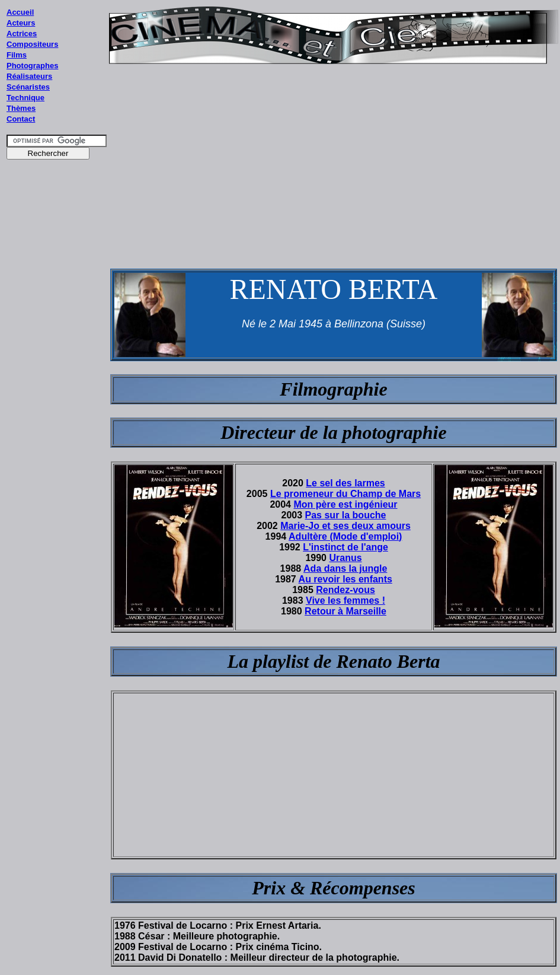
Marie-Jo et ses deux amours (345, 526)
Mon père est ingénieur (345, 504)
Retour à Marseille (345, 611)
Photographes (32, 66)
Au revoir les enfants (345, 579)
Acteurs (21, 23)
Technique (25, 98)
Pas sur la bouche (346, 515)
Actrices (22, 34)
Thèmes (21, 108)
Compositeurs (32, 44)
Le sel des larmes (345, 483)
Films (17, 55)
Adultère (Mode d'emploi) (345, 536)
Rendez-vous (345, 590)
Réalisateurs (29, 76)
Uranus (345, 558)
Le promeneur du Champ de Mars (345, 494)
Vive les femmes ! (345, 600)
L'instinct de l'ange (345, 547)
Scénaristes (28, 87)
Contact (21, 119)
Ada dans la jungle (345, 568)
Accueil (20, 12)
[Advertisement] (57, 391)
